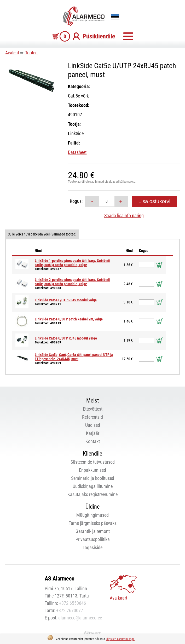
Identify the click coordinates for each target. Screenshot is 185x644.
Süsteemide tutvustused (93, 462)
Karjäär (93, 433)
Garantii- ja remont (93, 531)
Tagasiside (92, 547)
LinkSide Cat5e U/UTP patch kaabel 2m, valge (69, 319)
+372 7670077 (70, 610)
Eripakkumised (92, 470)
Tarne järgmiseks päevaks (93, 523)
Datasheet (77, 152)
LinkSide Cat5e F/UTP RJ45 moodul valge (66, 300)
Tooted (31, 53)
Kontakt (93, 441)
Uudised (93, 425)
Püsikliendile (99, 36)
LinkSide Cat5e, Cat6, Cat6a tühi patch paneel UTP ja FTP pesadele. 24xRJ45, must (74, 357)
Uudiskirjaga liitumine (93, 486)
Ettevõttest (93, 409)
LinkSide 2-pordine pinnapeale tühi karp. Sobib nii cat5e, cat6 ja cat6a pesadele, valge (73, 282)
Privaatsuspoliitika (93, 539)
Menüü (128, 36)
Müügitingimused (92, 515)
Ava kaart (118, 598)
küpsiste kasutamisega (120, 639)
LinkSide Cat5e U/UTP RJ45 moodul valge (66, 338)
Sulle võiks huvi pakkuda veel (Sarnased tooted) (42, 234)
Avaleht (12, 53)
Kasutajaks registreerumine (92, 494)
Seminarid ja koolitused (93, 478)
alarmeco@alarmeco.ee (80, 618)
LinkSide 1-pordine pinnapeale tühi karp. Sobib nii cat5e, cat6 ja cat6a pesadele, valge (73, 263)
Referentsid (92, 417)
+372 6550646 (73, 603)
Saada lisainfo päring (124, 215)
